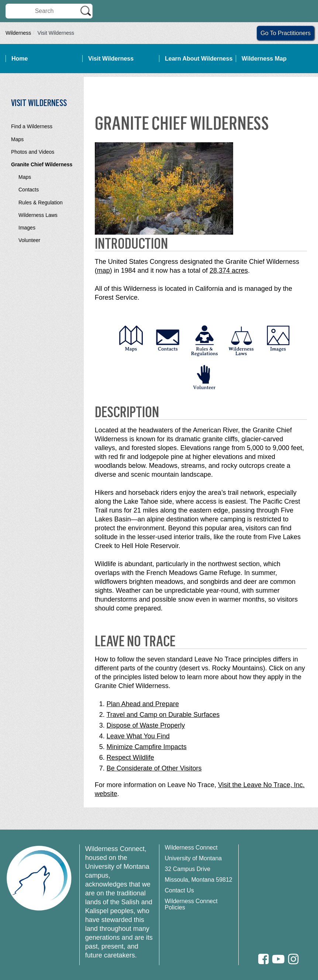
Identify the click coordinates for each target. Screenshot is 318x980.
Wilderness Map (264, 59)
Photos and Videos (33, 152)
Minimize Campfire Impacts (147, 747)
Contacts (29, 190)
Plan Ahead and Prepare (143, 704)
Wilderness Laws (38, 215)
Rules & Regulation (41, 203)
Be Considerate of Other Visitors (154, 768)
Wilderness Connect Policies (191, 904)
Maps (17, 139)
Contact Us (179, 890)
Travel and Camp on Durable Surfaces (163, 715)
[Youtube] (278, 959)
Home (20, 59)
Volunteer (29, 240)
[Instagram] (293, 959)
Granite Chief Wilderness (42, 164)
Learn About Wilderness (199, 59)
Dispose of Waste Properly (146, 725)
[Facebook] (263, 959)
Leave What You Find (138, 736)
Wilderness (18, 33)
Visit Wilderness (111, 59)
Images (27, 228)
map (103, 270)
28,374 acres (229, 270)
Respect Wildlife (130, 758)
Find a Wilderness (32, 126)
